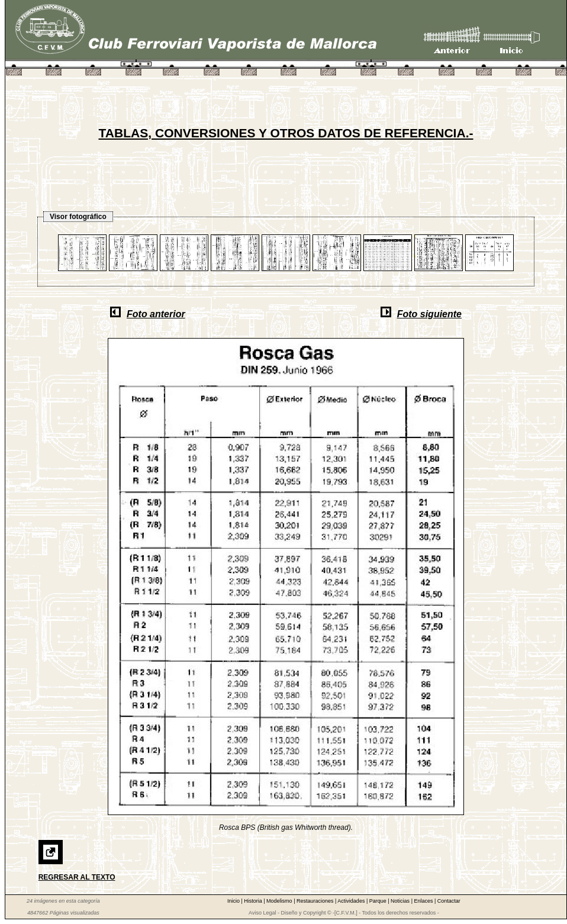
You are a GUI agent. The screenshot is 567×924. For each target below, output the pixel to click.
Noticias (401, 901)
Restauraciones (316, 901)
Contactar (449, 901)
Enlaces (424, 901)
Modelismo (280, 901)
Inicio (234, 901)
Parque (379, 901)
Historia (254, 901)
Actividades (352, 901)
